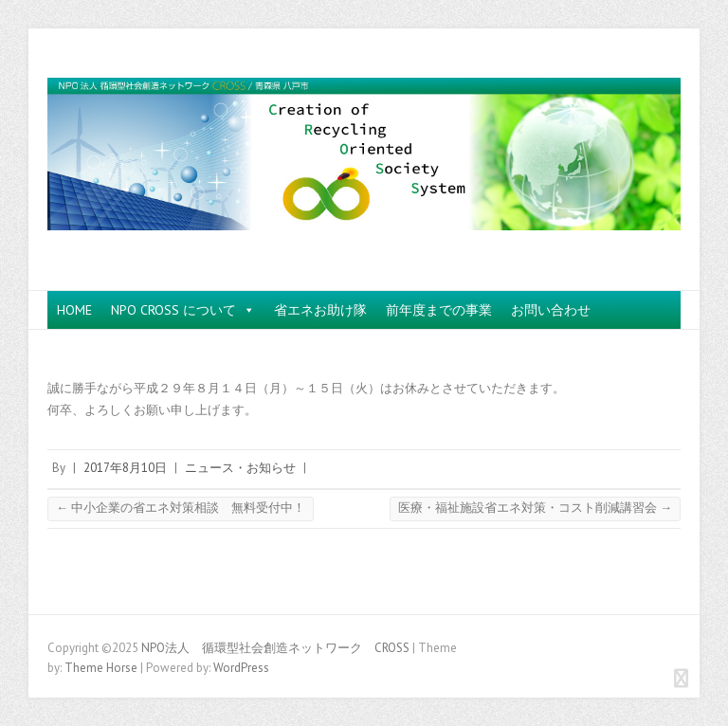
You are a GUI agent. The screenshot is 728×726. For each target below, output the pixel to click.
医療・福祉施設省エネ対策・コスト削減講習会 (535, 508)
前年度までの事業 (439, 310)
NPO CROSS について (183, 310)
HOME (74, 310)
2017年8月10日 (125, 468)
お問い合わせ (551, 310)
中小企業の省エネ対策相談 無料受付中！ (181, 508)
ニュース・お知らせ (240, 468)
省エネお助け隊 (320, 310)
